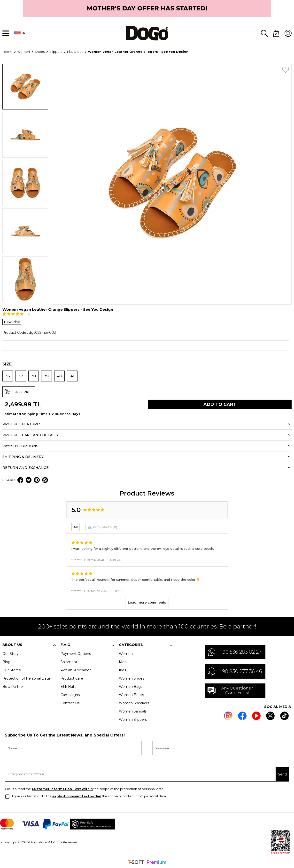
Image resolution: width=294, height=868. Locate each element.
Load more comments (147, 602)
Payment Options (76, 653)
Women (126, 653)
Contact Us (70, 703)
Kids (122, 670)
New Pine (12, 321)
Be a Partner (13, 686)
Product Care (72, 678)
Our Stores (12, 670)
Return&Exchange (76, 670)
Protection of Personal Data (26, 678)
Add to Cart (220, 404)
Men (123, 661)
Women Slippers (133, 719)
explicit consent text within (77, 796)
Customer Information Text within (62, 788)
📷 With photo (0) (102, 527)
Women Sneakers (134, 703)
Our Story (11, 653)
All (76, 527)
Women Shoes (132, 678)
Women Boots (131, 694)
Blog (6, 661)
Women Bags (131, 686)
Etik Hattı (69, 686)
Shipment (69, 661)
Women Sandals (133, 711)
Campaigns (70, 694)
